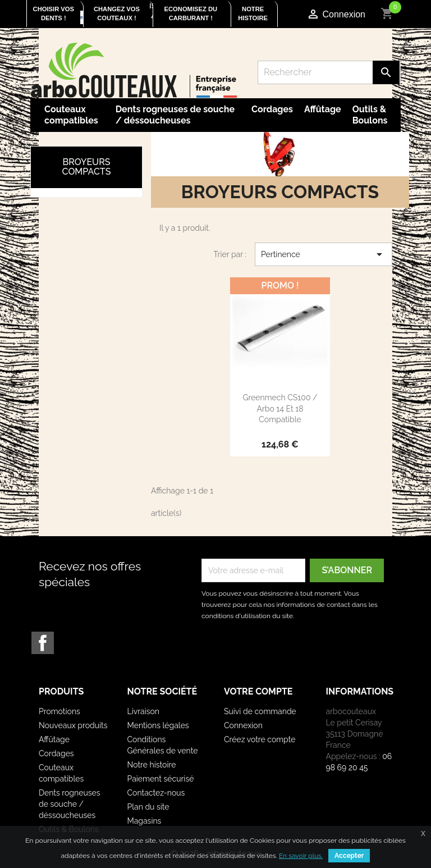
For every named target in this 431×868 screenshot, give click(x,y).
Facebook (43, 643)
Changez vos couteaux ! (117, 13)
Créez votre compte (260, 739)
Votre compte (258, 691)
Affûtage (323, 109)
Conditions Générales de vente (163, 745)
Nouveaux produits (73, 725)
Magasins (145, 821)
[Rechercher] (329, 72)
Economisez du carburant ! (191, 13)
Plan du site (148, 807)
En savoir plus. (301, 856)
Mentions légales (158, 725)
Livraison (144, 711)
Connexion (243, 725)
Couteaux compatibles (71, 115)
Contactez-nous (156, 793)
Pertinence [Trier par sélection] (324, 254)
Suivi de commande (260, 711)
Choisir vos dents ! (54, 13)
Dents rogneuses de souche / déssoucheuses (175, 115)
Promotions (59, 711)
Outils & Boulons (370, 115)
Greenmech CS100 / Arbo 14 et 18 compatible (280, 409)
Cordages (272, 109)
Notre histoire (253, 13)
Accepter (349, 856)
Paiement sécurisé (161, 779)
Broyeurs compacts (87, 167)
